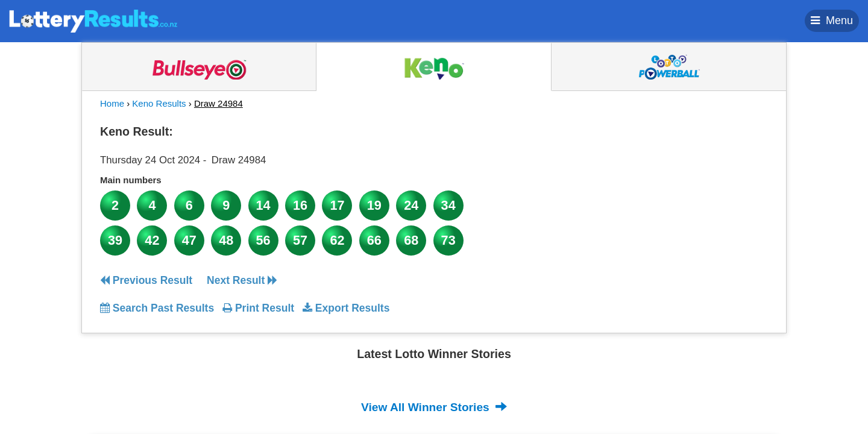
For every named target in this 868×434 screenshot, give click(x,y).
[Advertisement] (659, 195)
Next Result (242, 280)
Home (112, 103)
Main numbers (131, 180)
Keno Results (159, 103)
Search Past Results (157, 308)
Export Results (346, 308)
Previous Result (146, 280)
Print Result (258, 308)
